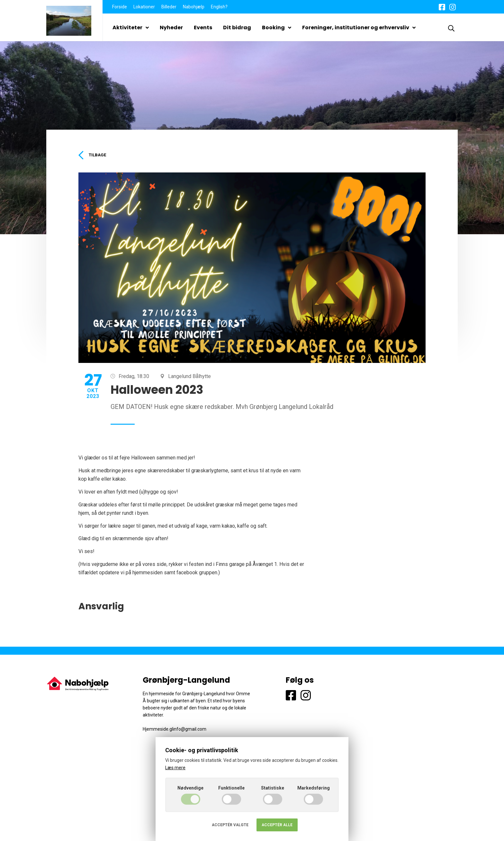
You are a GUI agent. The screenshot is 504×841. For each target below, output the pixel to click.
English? (219, 7)
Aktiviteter (131, 28)
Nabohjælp (194, 7)
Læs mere (175, 768)
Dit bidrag (237, 28)
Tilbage (93, 155)
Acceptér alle (277, 825)
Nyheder (171, 28)
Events (203, 28)
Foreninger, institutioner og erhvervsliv (359, 28)
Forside (120, 7)
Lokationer (144, 7)
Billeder (169, 7)
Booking (277, 28)
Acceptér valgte (230, 825)
